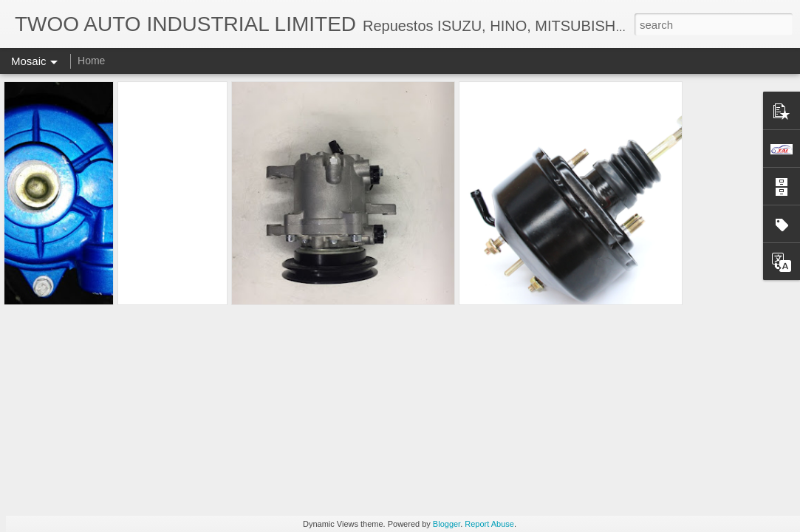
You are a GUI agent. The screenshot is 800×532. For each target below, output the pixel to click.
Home (91, 61)
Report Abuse (489, 524)
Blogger (447, 524)
